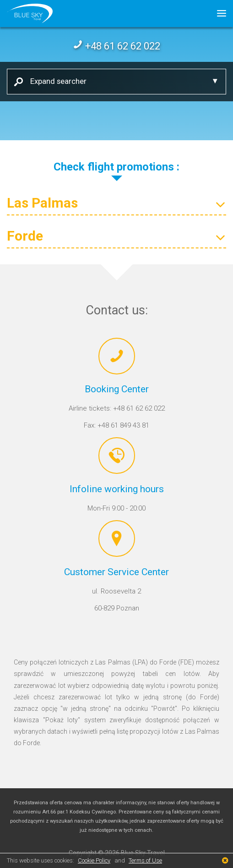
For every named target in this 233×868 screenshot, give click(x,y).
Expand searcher (55, 81)
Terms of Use (145, 860)
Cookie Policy (94, 860)
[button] (218, 13)
